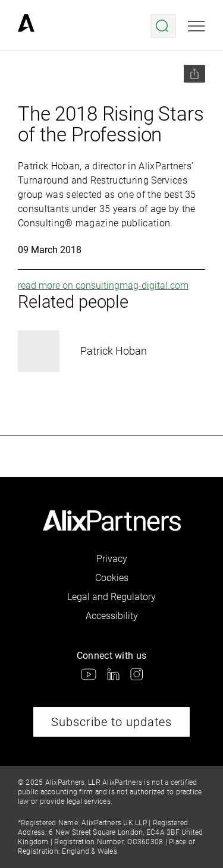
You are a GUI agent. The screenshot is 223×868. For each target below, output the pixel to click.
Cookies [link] (112, 578)
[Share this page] (194, 74)
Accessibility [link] (112, 616)
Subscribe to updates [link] (111, 722)
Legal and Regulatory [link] (111, 597)
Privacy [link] (112, 559)
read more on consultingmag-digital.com (103, 285)
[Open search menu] (163, 26)
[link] (26, 26)
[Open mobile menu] (197, 26)
